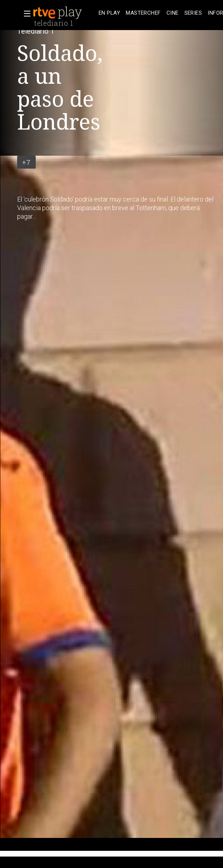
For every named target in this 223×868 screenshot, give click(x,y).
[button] (25, 14)
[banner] (64, 13)
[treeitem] (109, 13)
